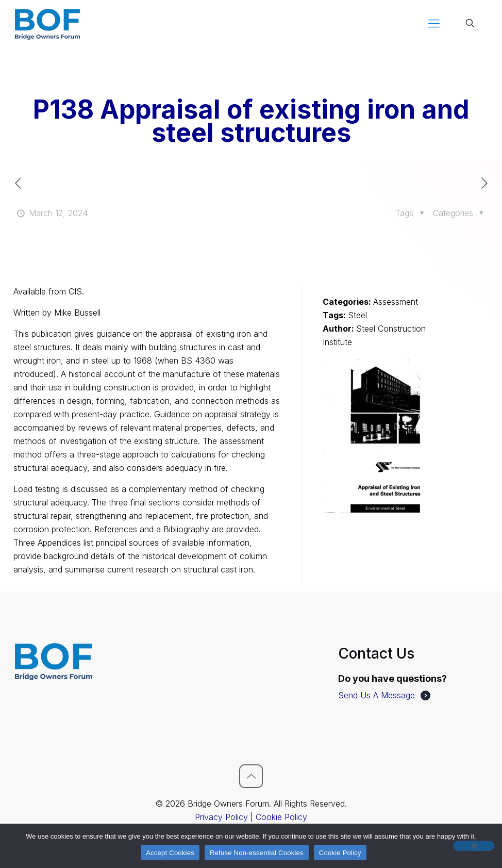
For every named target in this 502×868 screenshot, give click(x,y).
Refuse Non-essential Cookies (257, 853)
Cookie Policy (281, 817)
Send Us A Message (376, 695)
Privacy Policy (221, 817)
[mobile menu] (434, 23)
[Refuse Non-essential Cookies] (474, 846)
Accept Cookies (170, 853)
